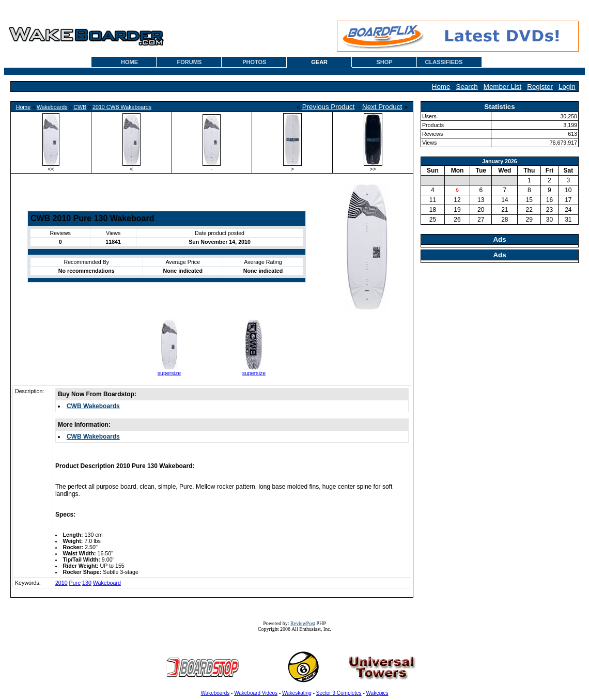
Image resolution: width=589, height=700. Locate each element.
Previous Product (329, 107)
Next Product (382, 107)
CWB (80, 107)
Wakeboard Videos (256, 693)
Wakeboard (107, 583)
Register (540, 87)
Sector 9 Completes (339, 693)
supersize (169, 373)
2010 (61, 583)
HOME (129, 62)
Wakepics (377, 693)
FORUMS (190, 62)
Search (467, 87)
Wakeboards (52, 107)
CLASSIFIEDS (444, 62)
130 (87, 583)
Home (441, 87)
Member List (502, 87)
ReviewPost (303, 623)
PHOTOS (254, 62)
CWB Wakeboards (93, 406)
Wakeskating (297, 693)
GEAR (319, 62)
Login (567, 87)
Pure (75, 583)
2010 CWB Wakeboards (122, 107)
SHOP (384, 62)
